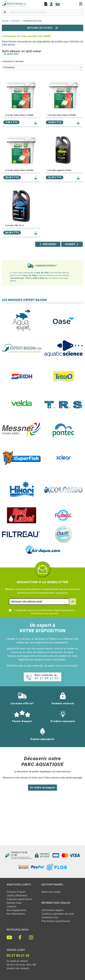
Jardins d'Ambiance (17, 896)
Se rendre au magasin (42, 788)
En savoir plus (11, 54)
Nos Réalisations (16, 914)
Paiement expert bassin (19, 899)
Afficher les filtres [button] (42, 28)
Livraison (12, 906)
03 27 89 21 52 (18, 956)
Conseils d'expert (16, 892)
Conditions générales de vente (58, 914)
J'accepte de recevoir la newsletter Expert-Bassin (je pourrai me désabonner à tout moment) (44, 612)
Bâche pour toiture (51, 892)
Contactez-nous (50, 917)
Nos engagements (16, 910)
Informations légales (52, 910)
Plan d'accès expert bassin (56, 921)
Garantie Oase (14, 903)
